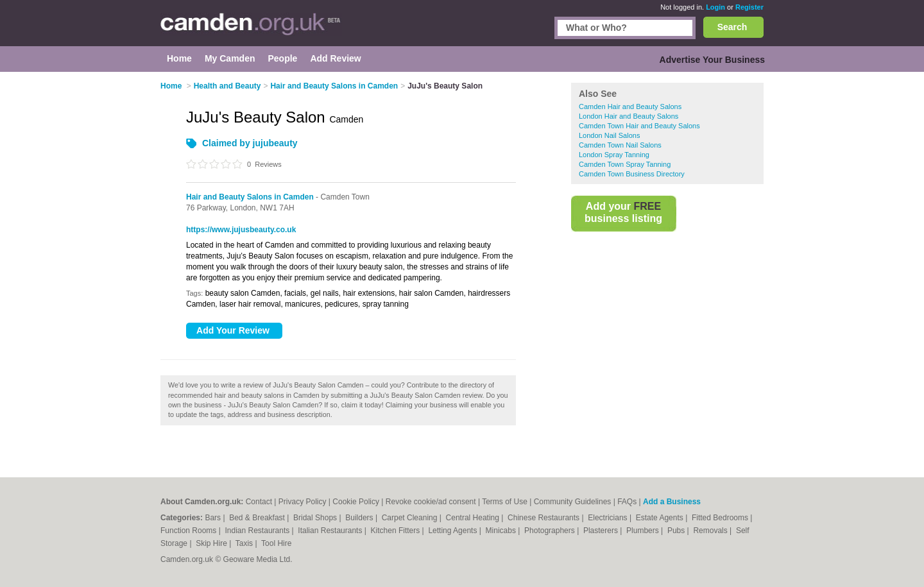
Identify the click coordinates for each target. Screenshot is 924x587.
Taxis (245, 543)
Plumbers (644, 531)
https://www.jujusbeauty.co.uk (241, 230)
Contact (259, 502)
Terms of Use (505, 502)
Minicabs (502, 531)
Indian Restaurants (259, 531)
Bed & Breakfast (258, 518)
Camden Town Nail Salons (620, 145)
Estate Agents (661, 518)
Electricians (609, 518)
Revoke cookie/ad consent (431, 502)
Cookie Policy (356, 502)
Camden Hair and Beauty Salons (630, 106)
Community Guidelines (573, 502)
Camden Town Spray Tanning (625, 164)
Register (749, 7)
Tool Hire (276, 543)
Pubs (677, 531)
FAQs (627, 502)
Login (715, 7)
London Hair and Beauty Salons (629, 116)
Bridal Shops (316, 518)
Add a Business (672, 502)
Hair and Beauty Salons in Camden (250, 197)
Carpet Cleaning (411, 518)
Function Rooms (190, 531)
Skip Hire (212, 543)
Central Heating (474, 518)
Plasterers (602, 531)
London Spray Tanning (614, 155)
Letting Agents (453, 531)
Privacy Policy (303, 502)
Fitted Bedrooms (721, 518)
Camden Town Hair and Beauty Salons (639, 126)
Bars (214, 518)
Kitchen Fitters (397, 531)
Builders (360, 518)
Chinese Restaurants (544, 518)
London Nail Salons (609, 135)
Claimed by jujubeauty (250, 143)
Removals (711, 531)
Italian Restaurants (331, 531)
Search (732, 27)
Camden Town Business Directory (632, 174)
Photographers (551, 531)
